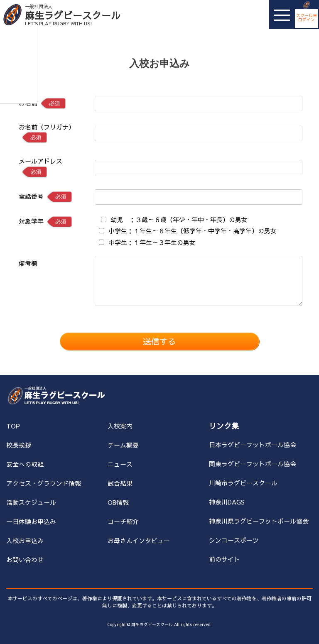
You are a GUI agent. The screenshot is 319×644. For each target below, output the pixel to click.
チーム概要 (123, 445)
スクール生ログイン (307, 17)
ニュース (120, 464)
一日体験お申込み (31, 521)
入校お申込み (25, 540)
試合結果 (120, 483)
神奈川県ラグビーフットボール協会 (259, 521)
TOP (13, 426)
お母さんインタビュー (139, 540)
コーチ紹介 (123, 521)
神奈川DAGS (227, 502)
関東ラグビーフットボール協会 (253, 464)
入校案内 (120, 426)
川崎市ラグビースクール (243, 483)
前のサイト (225, 559)
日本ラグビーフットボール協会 (253, 444)
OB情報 (118, 502)
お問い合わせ (25, 560)
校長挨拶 (19, 445)
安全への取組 (25, 464)
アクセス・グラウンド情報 (44, 483)
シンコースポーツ (234, 540)
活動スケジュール (31, 502)
